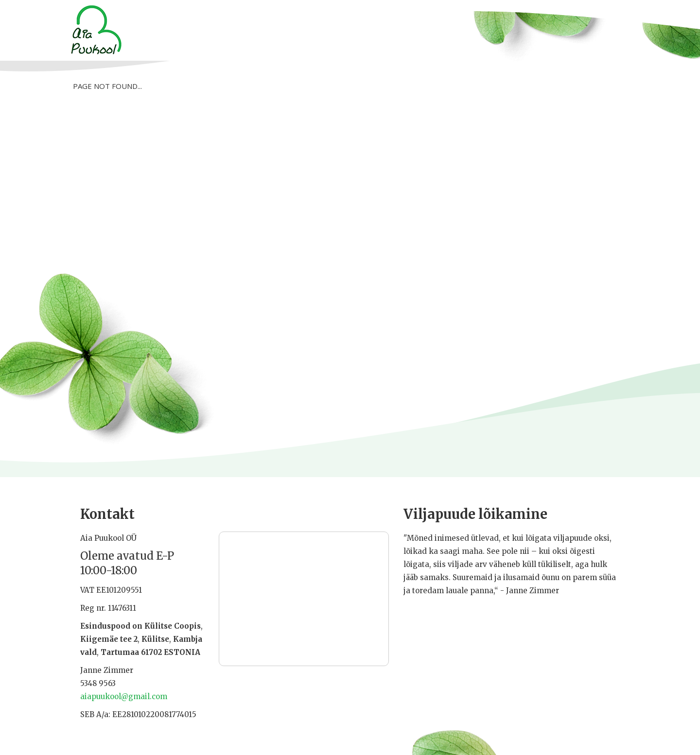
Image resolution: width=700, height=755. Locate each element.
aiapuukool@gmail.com (124, 696)
